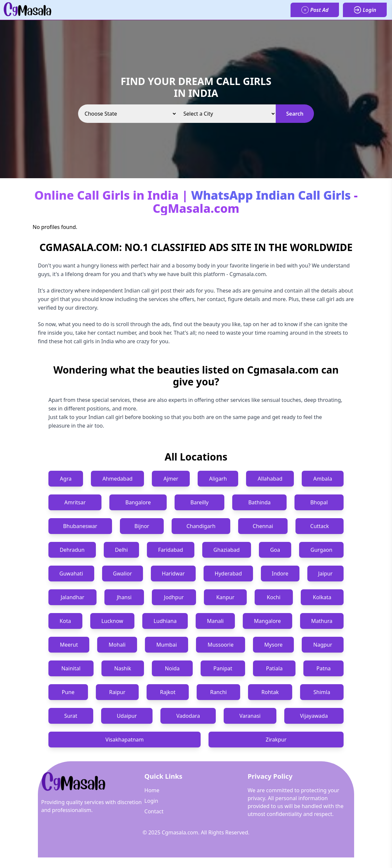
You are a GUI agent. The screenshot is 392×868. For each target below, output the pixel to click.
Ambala (323, 479)
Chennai (263, 526)
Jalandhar (72, 597)
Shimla (322, 692)
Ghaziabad (227, 550)
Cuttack (320, 526)
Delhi (121, 550)
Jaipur (325, 574)
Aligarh (218, 479)
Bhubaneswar (80, 526)
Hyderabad (228, 574)
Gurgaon (322, 550)
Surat (71, 716)
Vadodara (188, 716)
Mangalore (267, 621)
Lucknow (112, 621)
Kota (65, 621)
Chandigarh (201, 526)
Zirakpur (276, 740)
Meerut (69, 645)
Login (151, 801)
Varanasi (250, 716)
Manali (215, 621)
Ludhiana (165, 621)
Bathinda (260, 502)
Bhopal (319, 502)
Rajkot (168, 692)
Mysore (273, 645)
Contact (154, 811)
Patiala (274, 668)
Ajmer (171, 479)
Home (152, 790)
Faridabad (171, 550)
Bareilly (199, 502)
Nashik (123, 668)
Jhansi (124, 597)
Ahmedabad (118, 479)
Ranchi (219, 692)
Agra (66, 479)
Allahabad (270, 479)
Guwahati (71, 574)
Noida (172, 668)
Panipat (223, 668)
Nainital (71, 668)
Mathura (322, 621)
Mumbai (167, 645)
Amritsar (75, 502)
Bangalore (138, 502)
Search (295, 114)
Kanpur (225, 597)
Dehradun (72, 550)
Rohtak (270, 692)
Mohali (117, 645)
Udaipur (127, 716)
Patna (323, 668)
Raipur (117, 692)
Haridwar (173, 574)
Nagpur (323, 645)
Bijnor (142, 526)
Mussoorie (221, 645)
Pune (68, 692)
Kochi (274, 597)
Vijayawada (314, 716)
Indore (280, 574)
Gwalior (123, 574)
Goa (275, 550)
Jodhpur (174, 597)
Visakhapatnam (125, 740)
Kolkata (322, 597)
